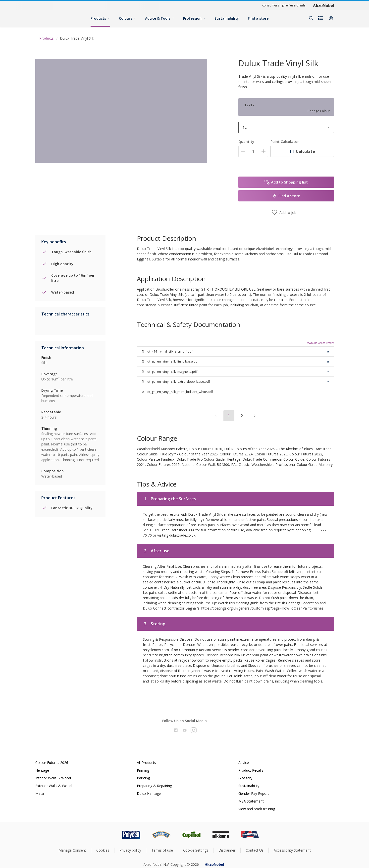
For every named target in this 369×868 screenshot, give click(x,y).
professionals (294, 5)
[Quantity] (253, 151)
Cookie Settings (196, 850)
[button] (331, 18)
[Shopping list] (321, 18)
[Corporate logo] (323, 5)
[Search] (311, 18)
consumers (271, 5)
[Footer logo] (110, 835)
